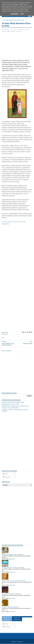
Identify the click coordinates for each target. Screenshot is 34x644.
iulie (28, 30)
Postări (5, 474)
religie (8, 31)
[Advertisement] (17, 47)
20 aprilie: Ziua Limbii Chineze (10, 408)
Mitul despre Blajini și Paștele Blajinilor (13, 555)
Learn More (15, 14)
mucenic (4, 31)
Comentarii (6, 477)
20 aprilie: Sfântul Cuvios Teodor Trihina (13, 403)
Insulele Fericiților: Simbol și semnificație (13, 568)
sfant (17, 31)
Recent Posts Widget (5, 614)
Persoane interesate (17, 619)
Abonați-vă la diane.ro (7, 619)
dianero (24, 30)
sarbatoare (13, 31)
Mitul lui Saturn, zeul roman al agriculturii (14, 581)
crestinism (19, 30)
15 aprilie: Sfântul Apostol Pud (10, 607)
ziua (20, 31)
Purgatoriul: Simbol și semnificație (11, 594)
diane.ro (21, 642)
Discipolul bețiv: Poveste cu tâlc (10, 404)
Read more (12, 559)
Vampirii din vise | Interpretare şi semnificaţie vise (15, 406)
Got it (22, 14)
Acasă (3, 20)
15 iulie (14, 30)
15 (11, 30)
